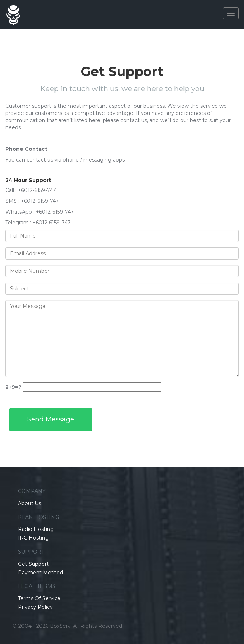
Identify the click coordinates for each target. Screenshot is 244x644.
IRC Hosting (33, 538)
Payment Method (40, 573)
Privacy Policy (35, 607)
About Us (30, 503)
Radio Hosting (36, 529)
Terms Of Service (39, 598)
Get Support (33, 564)
